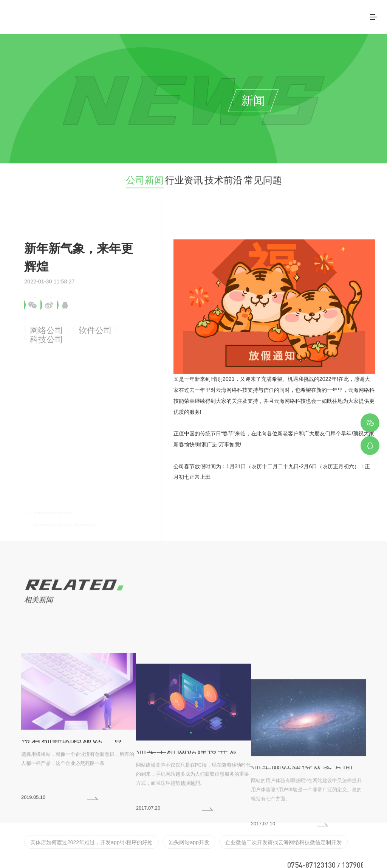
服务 (227, 15)
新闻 (313, 15)
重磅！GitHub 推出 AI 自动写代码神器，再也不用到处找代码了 (109, 511)
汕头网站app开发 (159, 818)
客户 (285, 15)
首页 (170, 15)
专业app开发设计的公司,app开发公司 (79, 498)
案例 (256, 15)
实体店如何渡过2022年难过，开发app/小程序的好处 (79, 818)
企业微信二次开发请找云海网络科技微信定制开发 (236, 818)
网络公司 (39, 327)
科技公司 (107, 327)
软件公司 (73, 327)
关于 (198, 15)
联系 (342, 15)
